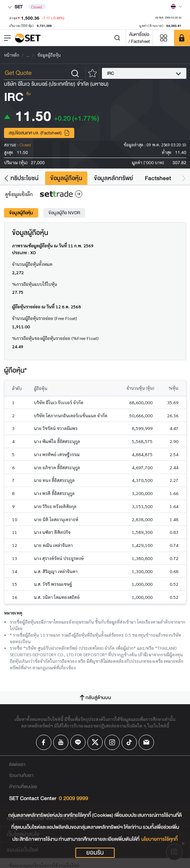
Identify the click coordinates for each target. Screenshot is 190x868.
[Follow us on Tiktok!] (129, 742)
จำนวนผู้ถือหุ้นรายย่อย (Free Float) (44, 318)
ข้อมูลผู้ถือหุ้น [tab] (21, 213)
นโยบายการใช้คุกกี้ (159, 839)
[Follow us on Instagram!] (112, 742)
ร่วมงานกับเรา (21, 775)
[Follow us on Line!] (78, 742)
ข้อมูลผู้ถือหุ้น (66, 178)
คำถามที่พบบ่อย (23, 786)
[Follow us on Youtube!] (61, 742)
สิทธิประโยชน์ (23, 178)
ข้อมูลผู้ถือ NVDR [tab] (64, 213)
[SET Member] (182, 38)
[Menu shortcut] (163, 38)
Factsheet (158, 178)
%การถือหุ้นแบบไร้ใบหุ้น (35, 284)
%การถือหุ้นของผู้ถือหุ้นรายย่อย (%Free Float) (55, 338)
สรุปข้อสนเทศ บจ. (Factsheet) (39, 133)
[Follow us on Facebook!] (44, 742)
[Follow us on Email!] (146, 742)
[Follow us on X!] (95, 742)
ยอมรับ (95, 853)
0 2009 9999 (74, 798)
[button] (6, 178)
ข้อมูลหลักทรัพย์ (114, 178)
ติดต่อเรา (17, 764)
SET (15, 7)
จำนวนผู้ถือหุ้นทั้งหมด (32, 264)
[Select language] (177, 7)
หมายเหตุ (13, 613)
